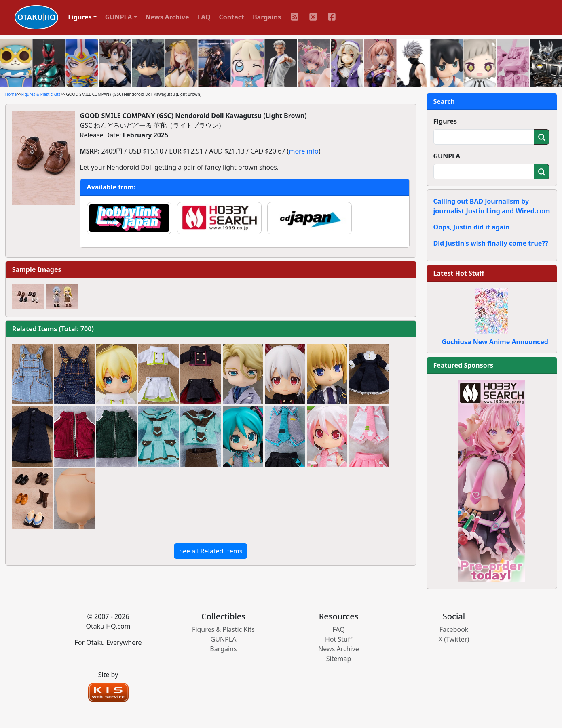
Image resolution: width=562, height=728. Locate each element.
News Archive (167, 17)
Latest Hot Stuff (459, 273)
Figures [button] (80, 17)
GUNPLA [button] (119, 17)
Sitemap (339, 659)
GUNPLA (447, 156)
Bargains (267, 17)
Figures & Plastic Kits (41, 94)
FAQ (204, 17)
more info (303, 151)
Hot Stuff (339, 639)
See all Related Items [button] (211, 551)
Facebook (454, 629)
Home (11, 94)
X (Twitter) (454, 639)
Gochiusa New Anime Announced (495, 342)
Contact (232, 17)
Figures (445, 121)
